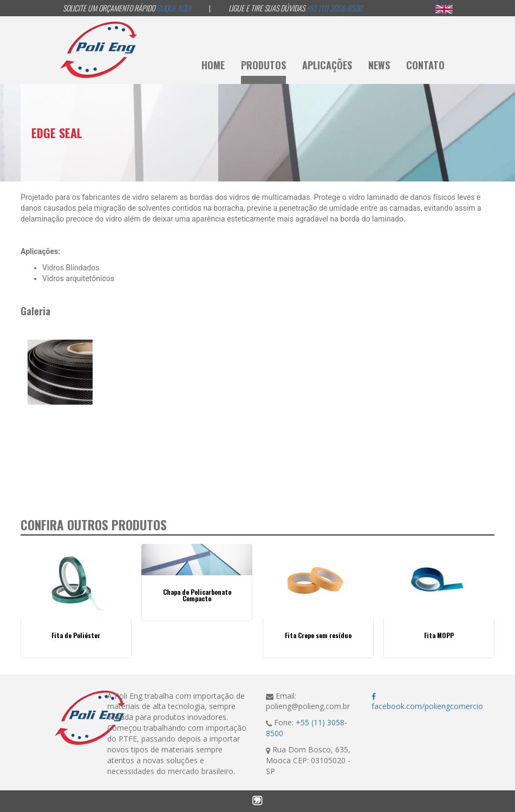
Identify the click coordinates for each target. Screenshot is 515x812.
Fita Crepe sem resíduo (318, 635)
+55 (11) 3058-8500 (334, 8)
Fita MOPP (439, 635)
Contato (425, 65)
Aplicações (327, 65)
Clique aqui (174, 8)
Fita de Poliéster (76, 635)
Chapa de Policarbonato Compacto (197, 595)
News (379, 65)
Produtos (263, 65)
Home (213, 65)
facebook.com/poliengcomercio (427, 702)
